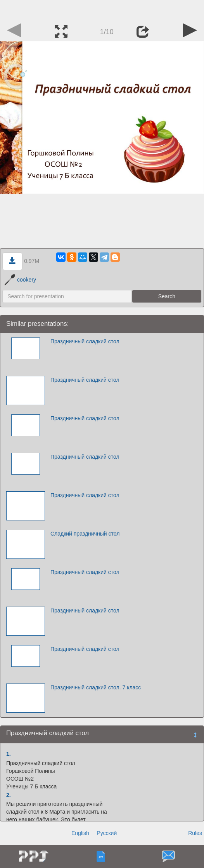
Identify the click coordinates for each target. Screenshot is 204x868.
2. (9, 795)
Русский (107, 833)
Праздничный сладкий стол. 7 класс (96, 687)
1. (9, 754)
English (80, 833)
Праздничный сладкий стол (85, 341)
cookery (20, 280)
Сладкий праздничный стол (85, 534)
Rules (195, 833)
